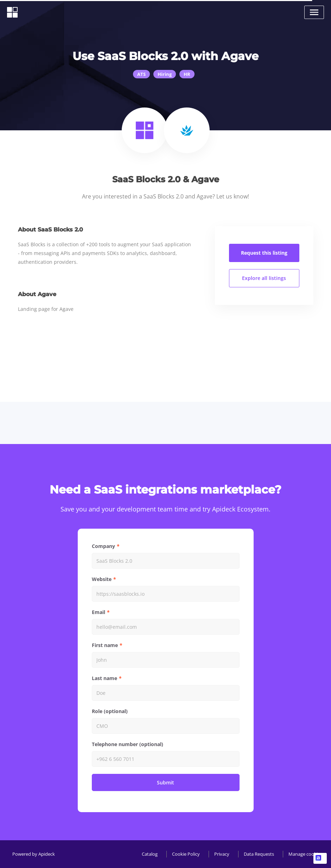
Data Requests (259, 854)
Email (98, 612)
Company (103, 546)
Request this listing (264, 253)
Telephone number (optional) (128, 744)
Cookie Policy (186, 854)
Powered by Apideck (34, 854)
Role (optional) (110, 711)
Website (102, 579)
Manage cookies (305, 854)
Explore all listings (264, 278)
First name (105, 645)
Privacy (222, 854)
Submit (165, 782)
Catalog (150, 854)
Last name (104, 678)
